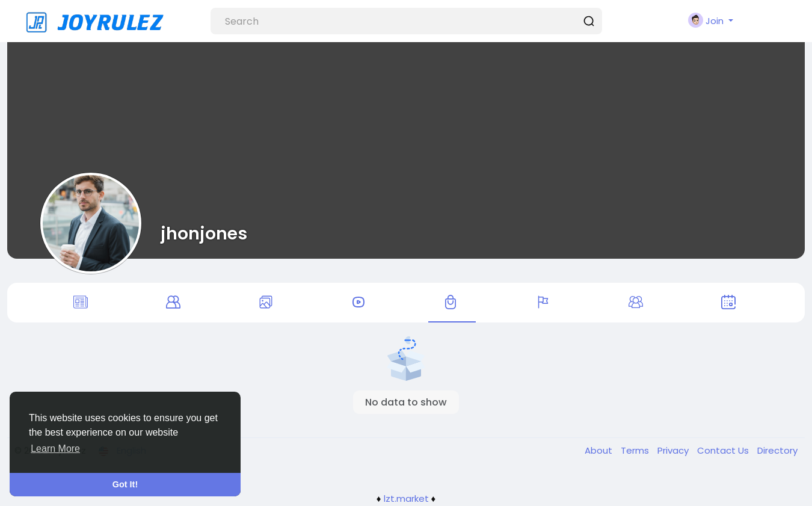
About (600, 450)
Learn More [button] (55, 449)
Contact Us (724, 450)
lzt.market (406, 498)
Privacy (674, 450)
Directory (777, 450)
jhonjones (204, 233)
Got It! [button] (125, 484)
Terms (636, 450)
